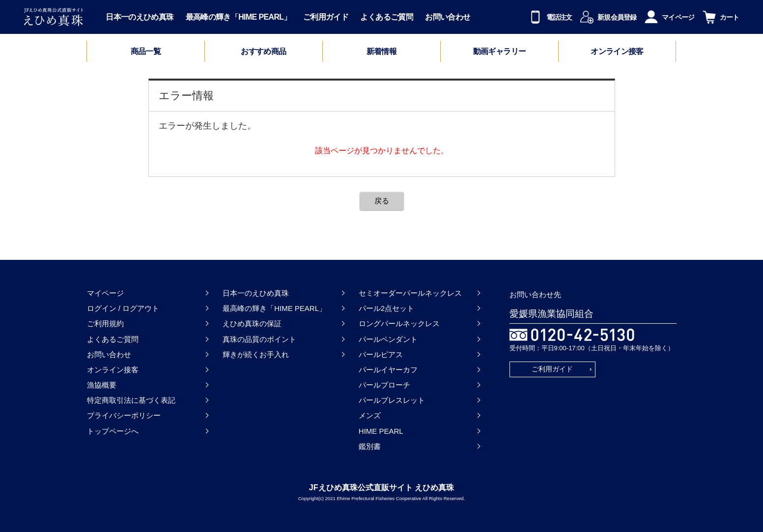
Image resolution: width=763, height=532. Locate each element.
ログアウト (141, 308)
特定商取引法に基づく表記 (131, 400)
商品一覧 (146, 51)
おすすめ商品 (263, 52)
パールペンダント (388, 339)
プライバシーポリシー (124, 415)
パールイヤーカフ (388, 370)
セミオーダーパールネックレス (410, 293)
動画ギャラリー (500, 52)
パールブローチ (384, 385)
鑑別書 (370, 446)
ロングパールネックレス (399, 323)
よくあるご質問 (387, 17)
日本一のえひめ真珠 (140, 17)
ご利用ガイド (326, 17)
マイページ (105, 293)
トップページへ (113, 431)
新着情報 (381, 52)
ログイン (102, 308)
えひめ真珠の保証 (252, 323)
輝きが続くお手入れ (256, 354)
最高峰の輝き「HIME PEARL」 (239, 17)
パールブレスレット (392, 400)
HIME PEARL (381, 431)
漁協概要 (102, 385)
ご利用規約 (105, 323)
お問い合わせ (448, 17)
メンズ (370, 415)
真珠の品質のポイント (259, 339)
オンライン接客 (617, 52)
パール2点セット (386, 308)
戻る (382, 201)
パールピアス (381, 354)
